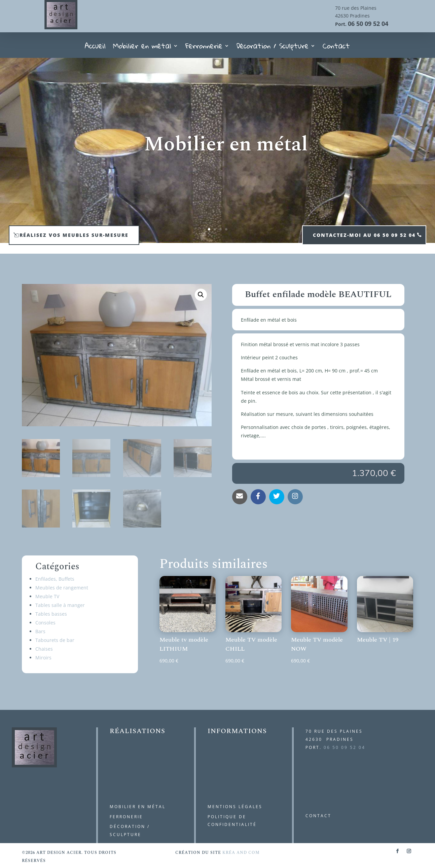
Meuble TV (47, 596)
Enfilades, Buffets (55, 579)
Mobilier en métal (142, 48)
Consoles (45, 623)
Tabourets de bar (55, 640)
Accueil (95, 48)
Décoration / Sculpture (273, 48)
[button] (201, 295)
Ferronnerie (204, 48)
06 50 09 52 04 (368, 24)
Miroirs (43, 658)
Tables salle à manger (60, 605)
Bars (40, 631)
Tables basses (51, 614)
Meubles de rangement (62, 588)
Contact (336, 48)
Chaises (44, 649)
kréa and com (241, 853)
